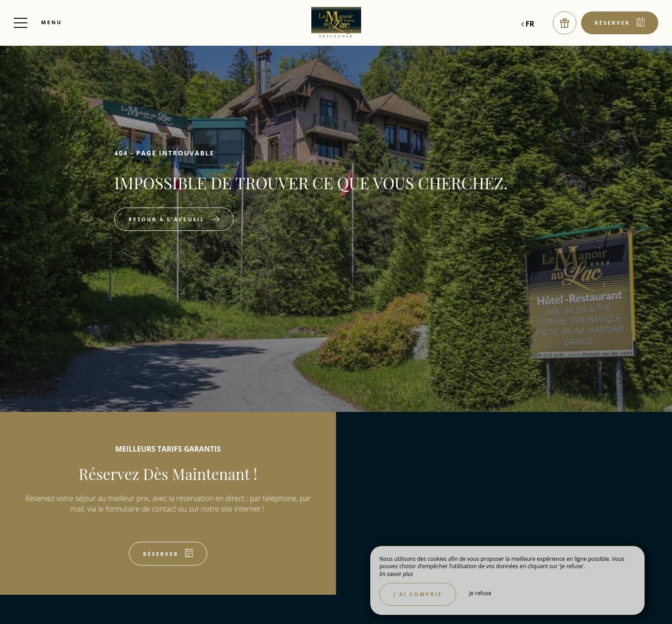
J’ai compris (418, 594)
